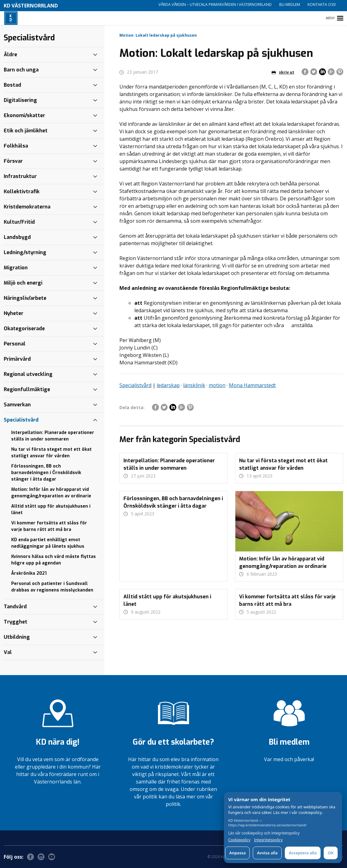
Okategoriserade (24, 329)
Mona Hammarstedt (252, 385)
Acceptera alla (303, 853)
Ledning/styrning (25, 252)
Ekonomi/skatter (24, 115)
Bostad (12, 85)
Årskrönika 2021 (29, 573)
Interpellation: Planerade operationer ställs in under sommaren (53, 436)
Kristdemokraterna (27, 207)
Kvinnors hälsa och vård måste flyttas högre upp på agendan (53, 560)
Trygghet (16, 622)
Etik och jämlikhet (26, 131)
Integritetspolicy (268, 840)
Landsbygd (17, 237)
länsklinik (194, 385)
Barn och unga (21, 70)
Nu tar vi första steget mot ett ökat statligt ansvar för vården (51, 453)
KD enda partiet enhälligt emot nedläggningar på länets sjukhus (48, 543)
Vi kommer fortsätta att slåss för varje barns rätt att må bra (49, 526)
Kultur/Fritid (19, 222)
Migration (16, 268)
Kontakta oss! (322, 5)
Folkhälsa (16, 146)
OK (331, 853)
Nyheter (14, 313)
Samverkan (17, 405)
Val (8, 652)
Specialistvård (135, 385)
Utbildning (17, 637)
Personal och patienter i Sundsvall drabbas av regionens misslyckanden (52, 587)
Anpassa (237, 853)
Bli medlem (290, 5)
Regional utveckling (28, 374)
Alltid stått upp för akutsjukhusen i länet (51, 509)
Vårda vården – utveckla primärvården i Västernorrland (215, 5)
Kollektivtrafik (22, 192)
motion (217, 385)
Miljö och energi (23, 283)
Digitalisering (20, 100)
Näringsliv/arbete (25, 298)
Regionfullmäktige (27, 389)
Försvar (13, 161)
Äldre (10, 55)
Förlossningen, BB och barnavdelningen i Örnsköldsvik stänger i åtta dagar (46, 473)
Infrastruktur (20, 176)
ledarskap (168, 385)
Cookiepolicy (239, 840)
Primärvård (17, 359)
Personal (15, 344)
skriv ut (283, 72)
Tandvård (15, 607)
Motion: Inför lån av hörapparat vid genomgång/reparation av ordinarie (51, 493)
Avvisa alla (267, 853)
